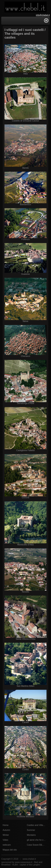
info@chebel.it (43, 15)
